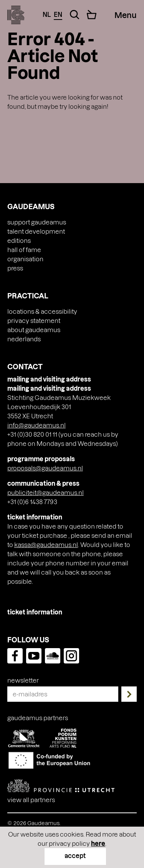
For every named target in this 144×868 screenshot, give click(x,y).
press (15, 268)
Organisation (25, 259)
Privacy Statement (34, 320)
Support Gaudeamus (37, 222)
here (98, 843)
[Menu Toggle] (126, 15)
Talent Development (36, 231)
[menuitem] (72, 339)
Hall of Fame (24, 250)
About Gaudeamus (34, 330)
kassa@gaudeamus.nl (46, 545)
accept (75, 856)
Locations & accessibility (42, 311)
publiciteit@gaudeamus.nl (46, 492)
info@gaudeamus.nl (36, 425)
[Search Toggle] (74, 15)
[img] (16, 15)
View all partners (31, 800)
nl (47, 14)
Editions (19, 240)
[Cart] (92, 15)
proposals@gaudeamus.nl (45, 468)
